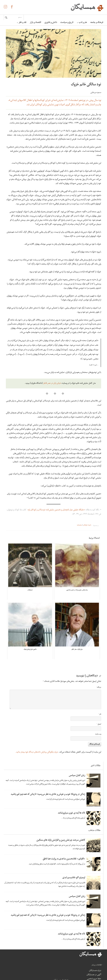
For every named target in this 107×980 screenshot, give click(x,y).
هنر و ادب (82, 23)
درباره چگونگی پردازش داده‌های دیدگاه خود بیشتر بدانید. (37, 752)
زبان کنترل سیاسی (77, 776)
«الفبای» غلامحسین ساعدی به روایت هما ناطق (64, 859)
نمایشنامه (79, 525)
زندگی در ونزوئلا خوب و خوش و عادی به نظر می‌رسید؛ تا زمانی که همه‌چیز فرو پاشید (48, 794)
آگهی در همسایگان (57, 965)
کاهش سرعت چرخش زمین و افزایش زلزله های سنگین (61, 840)
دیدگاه (99, 688)
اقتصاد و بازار (35, 23)
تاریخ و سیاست (67, 23)
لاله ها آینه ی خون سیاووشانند (71, 813)
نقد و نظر (22, 23)
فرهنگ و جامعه (97, 23)
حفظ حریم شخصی (58, 974)
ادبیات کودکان (87, 525)
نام (100, 714)
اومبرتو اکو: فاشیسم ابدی (74, 878)
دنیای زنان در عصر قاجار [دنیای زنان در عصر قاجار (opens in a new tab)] (52, 383)
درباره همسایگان (55, 959)
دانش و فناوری (51, 23)
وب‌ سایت (98, 734)
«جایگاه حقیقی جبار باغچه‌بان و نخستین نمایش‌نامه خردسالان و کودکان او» (56, 510)
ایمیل (99, 724)
